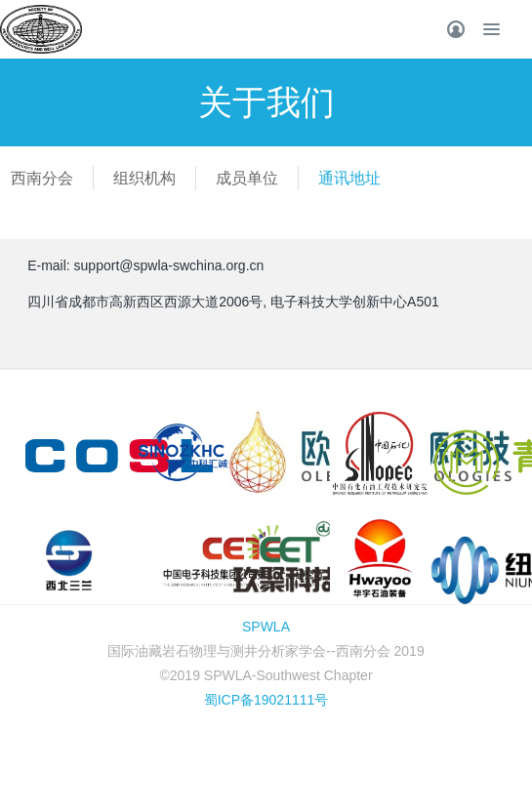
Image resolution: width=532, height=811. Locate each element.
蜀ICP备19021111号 (266, 700)
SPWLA (266, 627)
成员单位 (247, 178)
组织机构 (144, 178)
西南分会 (42, 178)
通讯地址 (349, 178)
